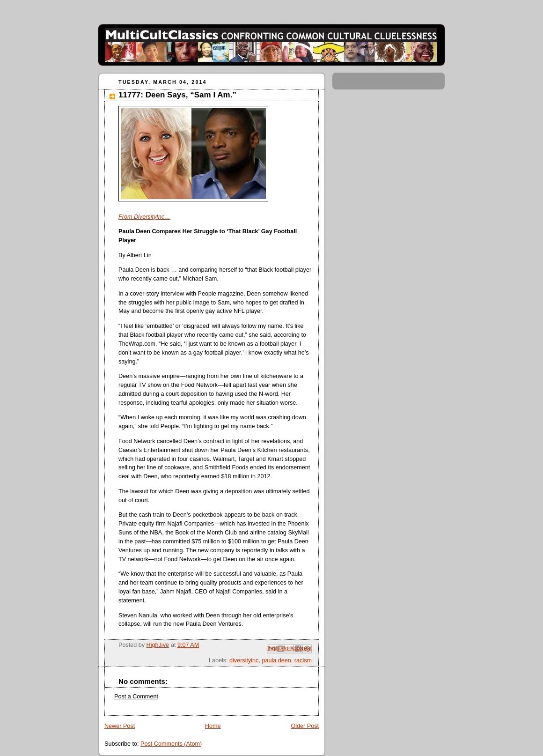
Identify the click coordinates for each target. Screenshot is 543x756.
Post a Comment (136, 697)
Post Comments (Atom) (171, 744)
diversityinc (244, 660)
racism (303, 660)
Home (213, 726)
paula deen (276, 660)
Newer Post (120, 726)
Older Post (305, 726)
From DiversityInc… (144, 217)
